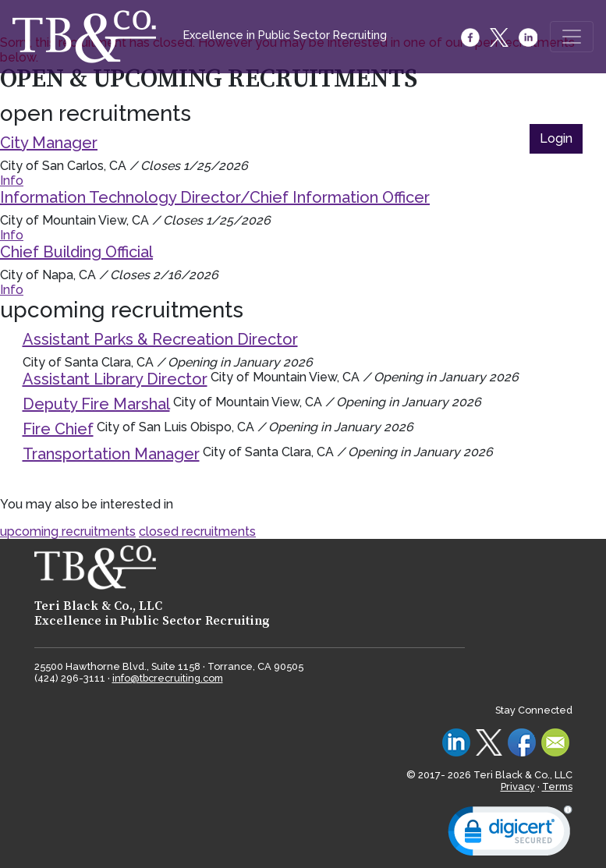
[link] (510, 834)
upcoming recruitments (68, 531)
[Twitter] (500, 37)
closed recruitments (197, 531)
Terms (557, 787)
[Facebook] (471, 37)
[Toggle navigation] (572, 37)
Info (12, 181)
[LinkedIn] (529, 37)
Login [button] (556, 138)
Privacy (518, 787)
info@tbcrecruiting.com (168, 678)
